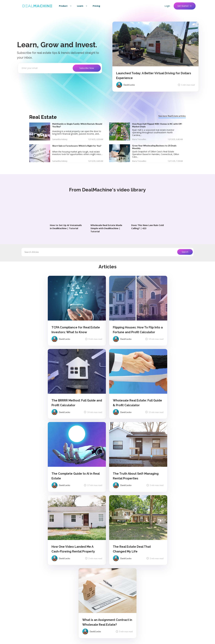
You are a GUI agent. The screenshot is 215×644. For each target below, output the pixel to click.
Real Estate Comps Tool (76, 607)
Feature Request (27, 572)
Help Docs (70, 561)
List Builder (116, 567)
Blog (160, 586)
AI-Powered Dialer (120, 577)
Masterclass (163, 591)
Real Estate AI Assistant (123, 587)
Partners (69, 582)
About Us (23, 561)
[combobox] (107, 252)
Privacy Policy (52, 629)
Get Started (185, 6)
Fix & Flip (115, 617)
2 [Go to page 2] (95, 508)
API (67, 577)
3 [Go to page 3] (99, 508)
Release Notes (26, 567)
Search (185, 252)
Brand (21, 577)
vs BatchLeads (164, 567)
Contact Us (70, 567)
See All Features (119, 592)
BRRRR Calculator (73, 602)
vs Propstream (164, 561)
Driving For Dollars (120, 561)
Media (68, 587)
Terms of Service (66, 629)
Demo (114, 598)
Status (22, 582)
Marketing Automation (122, 582)
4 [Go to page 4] (104, 508)
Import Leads (71, 572)
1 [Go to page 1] (91, 508)
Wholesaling (117, 612)
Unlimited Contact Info (122, 572)
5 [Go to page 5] (108, 508)
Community (163, 581)
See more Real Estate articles (172, 116)
